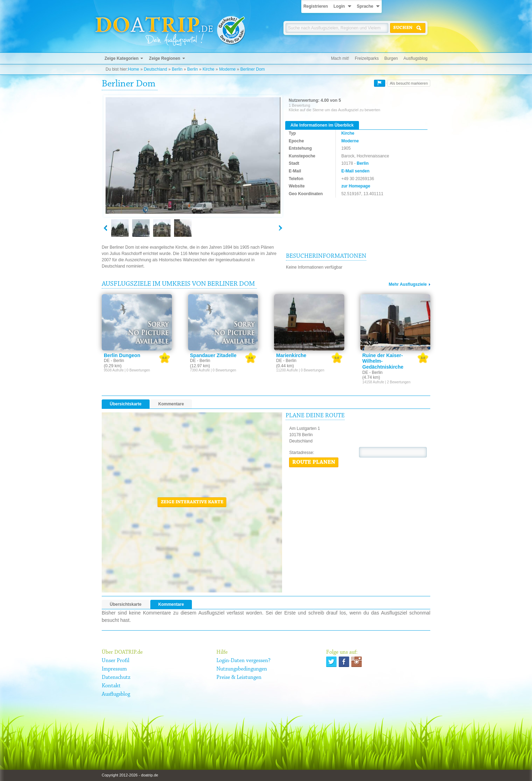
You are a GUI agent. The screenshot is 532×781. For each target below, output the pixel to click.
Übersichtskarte (126, 404)
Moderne (227, 69)
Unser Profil (116, 661)
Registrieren (316, 6)
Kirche (209, 69)
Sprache (365, 6)
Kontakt (111, 686)
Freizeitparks (367, 58)
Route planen (314, 462)
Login (339, 6)
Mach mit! (340, 58)
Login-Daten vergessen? (243, 661)
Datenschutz (116, 677)
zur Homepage (356, 186)
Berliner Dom (253, 69)
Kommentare (171, 404)
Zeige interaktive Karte (192, 502)
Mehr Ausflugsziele (408, 284)
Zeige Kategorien (121, 58)
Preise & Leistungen (239, 677)
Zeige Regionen (164, 58)
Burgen (391, 58)
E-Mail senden (355, 171)
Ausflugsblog (415, 58)
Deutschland (155, 69)
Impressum (114, 669)
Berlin (177, 69)
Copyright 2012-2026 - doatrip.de (130, 775)
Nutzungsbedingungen (242, 669)
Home (134, 69)
